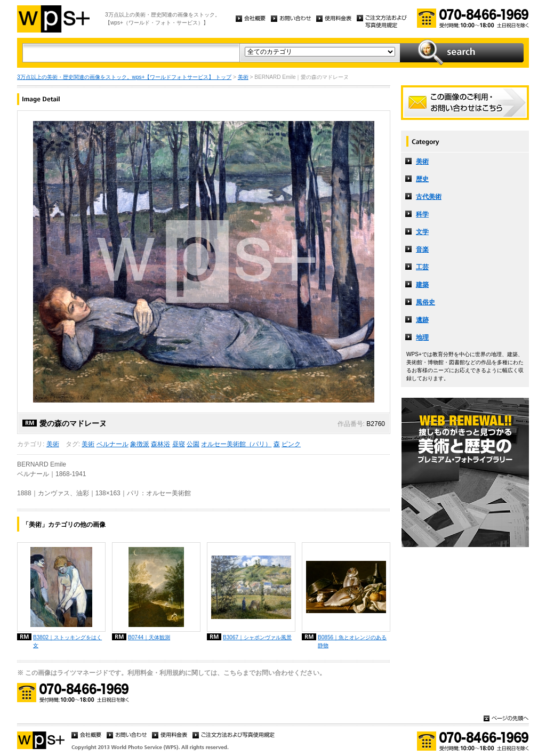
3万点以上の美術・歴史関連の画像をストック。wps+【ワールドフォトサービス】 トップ (124, 77)
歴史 (422, 179)
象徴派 (140, 444)
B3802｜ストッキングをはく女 (67, 641)
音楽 (422, 250)
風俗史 (425, 302)
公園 (193, 444)
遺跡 (422, 320)
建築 (422, 285)
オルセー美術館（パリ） (236, 444)
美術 (243, 77)
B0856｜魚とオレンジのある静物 (352, 641)
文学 (422, 232)
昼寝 (179, 444)
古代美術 (429, 197)
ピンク (291, 444)
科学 (422, 214)
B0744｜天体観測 (149, 637)
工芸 (422, 267)
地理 (422, 337)
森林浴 (160, 444)
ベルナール (113, 444)
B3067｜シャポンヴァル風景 (257, 637)
